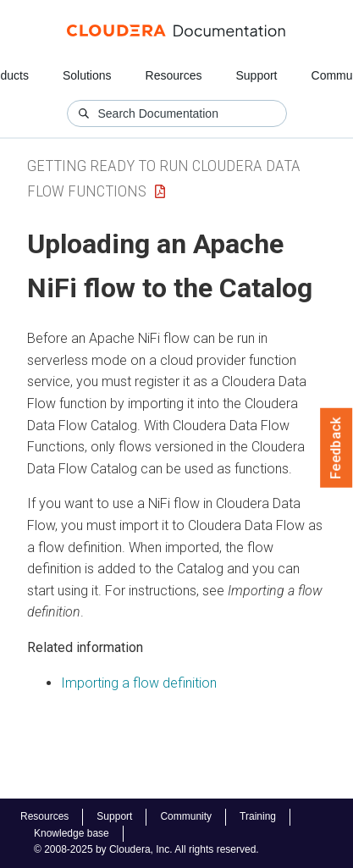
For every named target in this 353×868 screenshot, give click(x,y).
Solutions (87, 75)
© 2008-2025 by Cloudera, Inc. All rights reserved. (146, 849)
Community (186, 816)
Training (258, 816)
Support (256, 75)
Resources (174, 75)
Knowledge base (72, 833)
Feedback (336, 448)
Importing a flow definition (139, 683)
